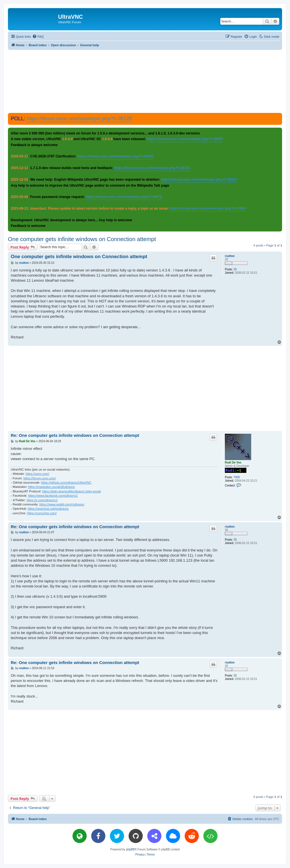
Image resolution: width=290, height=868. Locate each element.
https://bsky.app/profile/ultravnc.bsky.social (72, 491)
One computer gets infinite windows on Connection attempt (82, 239)
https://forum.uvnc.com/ (40, 478)
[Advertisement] (145, 81)
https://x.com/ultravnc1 (42, 500)
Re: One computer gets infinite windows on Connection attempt (75, 435)
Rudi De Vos (233, 463)
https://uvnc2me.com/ (42, 513)
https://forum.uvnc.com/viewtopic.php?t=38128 (79, 119)
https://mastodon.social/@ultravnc (51, 487)
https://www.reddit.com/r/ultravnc (62, 504)
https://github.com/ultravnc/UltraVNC (66, 483)
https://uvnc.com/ (37, 474)
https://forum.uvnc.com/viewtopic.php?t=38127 (199, 180)
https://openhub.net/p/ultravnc (48, 509)
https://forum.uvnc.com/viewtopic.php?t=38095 (185, 139)
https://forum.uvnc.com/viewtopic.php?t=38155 (115, 156)
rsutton (230, 256)
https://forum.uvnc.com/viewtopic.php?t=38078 (124, 197)
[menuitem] (38, 37)
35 (235, 269)
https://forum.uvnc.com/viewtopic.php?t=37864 (208, 208)
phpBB (130, 849)
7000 (237, 477)
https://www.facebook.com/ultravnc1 (53, 496)
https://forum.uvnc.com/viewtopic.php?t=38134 (152, 168)
